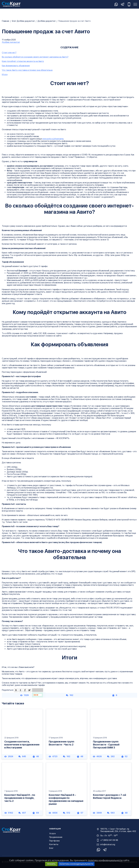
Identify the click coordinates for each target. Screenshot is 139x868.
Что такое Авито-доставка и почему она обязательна (27, 70)
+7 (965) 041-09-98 (129, 4)
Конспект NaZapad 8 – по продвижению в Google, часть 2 (20, 798)
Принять (51, 864)
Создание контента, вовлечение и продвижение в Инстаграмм (22, 745)
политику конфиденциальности (105, 860)
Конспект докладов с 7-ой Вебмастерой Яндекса (110, 796)
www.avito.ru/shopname (53, 139)
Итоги (5, 75)
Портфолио (54, 841)
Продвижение (56, 837)
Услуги (52, 834)
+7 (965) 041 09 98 (109, 840)
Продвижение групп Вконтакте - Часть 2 (61, 743)
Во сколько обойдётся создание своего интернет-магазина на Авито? (35, 57)
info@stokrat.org (108, 844)
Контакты (54, 844)
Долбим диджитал (11, 42)
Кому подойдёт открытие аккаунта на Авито (23, 61)
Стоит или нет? (9, 53)
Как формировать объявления (16, 66)
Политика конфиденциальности (76, 864)
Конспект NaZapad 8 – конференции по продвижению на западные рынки (66, 799)
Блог (51, 848)
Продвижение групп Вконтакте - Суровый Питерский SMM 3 (106, 745)
